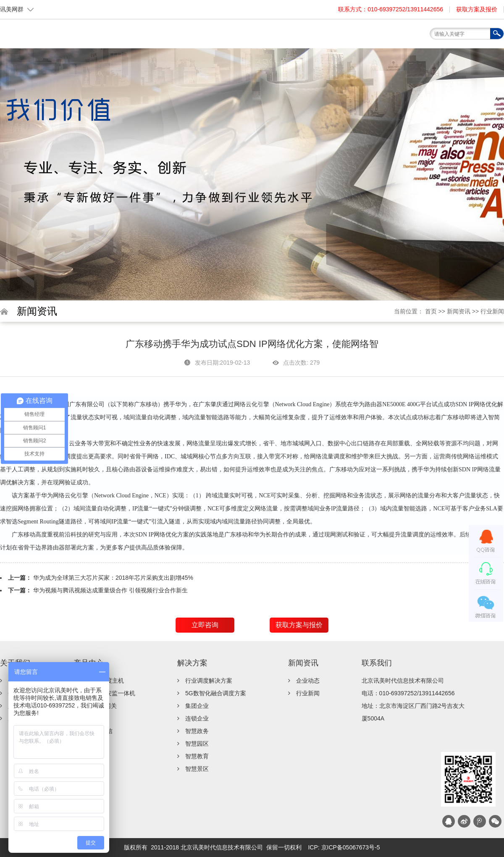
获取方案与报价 (299, 625)
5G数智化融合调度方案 (216, 693)
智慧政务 (197, 731)
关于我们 (204, 37)
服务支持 (317, 37)
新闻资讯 (355, 37)
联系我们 (393, 37)
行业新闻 (492, 311)
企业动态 (308, 681)
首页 (166, 37)
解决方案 (279, 37)
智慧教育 (197, 756)
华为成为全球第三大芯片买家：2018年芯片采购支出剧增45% (113, 578)
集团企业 (197, 706)
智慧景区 (197, 769)
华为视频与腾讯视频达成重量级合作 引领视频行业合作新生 (110, 590)
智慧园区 (197, 744)
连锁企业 (197, 718)
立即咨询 (205, 625)
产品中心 (241, 37)
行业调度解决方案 (209, 681)
